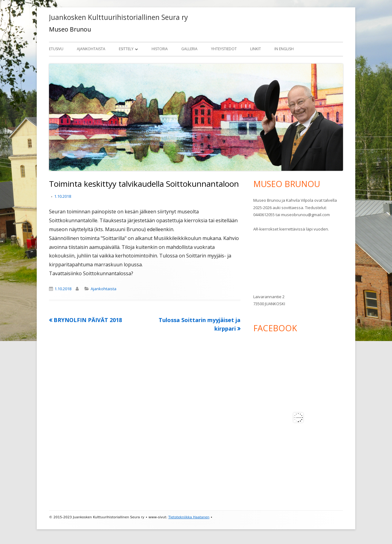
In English (284, 49)
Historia (160, 49)
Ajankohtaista (91, 49)
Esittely (126, 49)
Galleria (189, 49)
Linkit (256, 49)
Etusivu (56, 49)
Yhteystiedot (224, 49)
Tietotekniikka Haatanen (189, 517)
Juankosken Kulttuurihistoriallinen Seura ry (118, 17)
